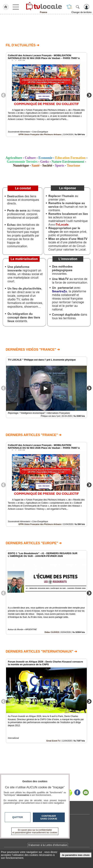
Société (47, 165)
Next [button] (89, 95)
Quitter (18, 817)
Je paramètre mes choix (76, 855)
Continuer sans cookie (49, 817)
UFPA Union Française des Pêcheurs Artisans (40, 134)
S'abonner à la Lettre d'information (48, 845)
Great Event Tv (53, 741)
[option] (46, 95)
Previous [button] (3, 95)
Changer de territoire (81, 12)
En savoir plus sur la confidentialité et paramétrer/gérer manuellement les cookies (35, 831)
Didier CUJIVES (52, 632)
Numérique (21, 165)
